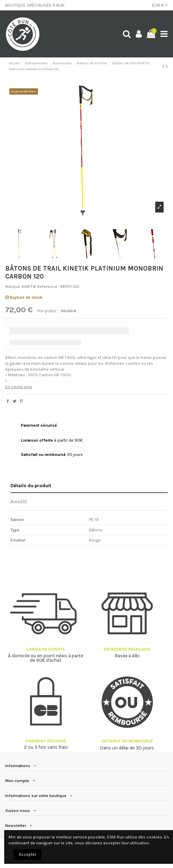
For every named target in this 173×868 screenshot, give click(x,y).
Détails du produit (31, 485)
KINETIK (29, 287)
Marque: (13, 287)
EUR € (160, 5)
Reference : (48, 287)
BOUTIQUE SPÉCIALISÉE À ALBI (35, 5)
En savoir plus (19, 387)
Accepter (27, 854)
